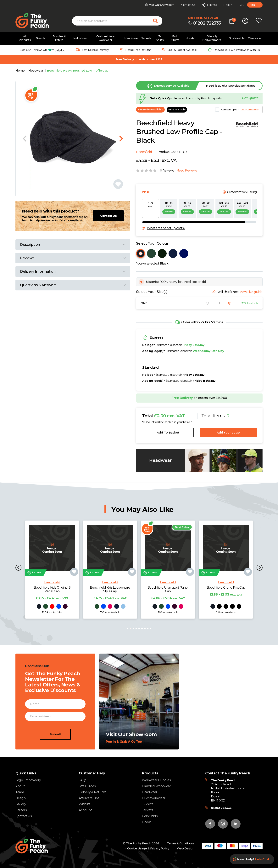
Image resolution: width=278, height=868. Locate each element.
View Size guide (251, 292)
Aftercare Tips (89, 798)
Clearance (254, 38)
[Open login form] (245, 21)
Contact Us (108, 216)
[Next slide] (121, 139)
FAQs (83, 780)
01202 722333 (221, 808)
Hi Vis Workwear (154, 798)
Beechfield (144, 152)
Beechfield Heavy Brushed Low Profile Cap (78, 70)
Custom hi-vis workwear (105, 38)
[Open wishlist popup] (259, 21)
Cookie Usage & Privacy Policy (148, 848)
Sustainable (237, 38)
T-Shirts (160, 38)
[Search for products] (158, 21)
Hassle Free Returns (138, 50)
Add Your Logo (228, 432)
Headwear (131, 38)
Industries (80, 38)
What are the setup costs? (166, 228)
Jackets (146, 38)
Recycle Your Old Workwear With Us (237, 50)
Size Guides (87, 786)
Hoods (190, 38)
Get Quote (250, 98)
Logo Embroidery (28, 780)
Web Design (186, 848)
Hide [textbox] (252, 5)
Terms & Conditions (181, 843)
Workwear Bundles (156, 780)
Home (20, 70)
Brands (40, 38)
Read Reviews (187, 171)
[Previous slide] (25, 139)
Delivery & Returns (92, 792)
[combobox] (255, 5)
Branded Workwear (156, 786)
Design (20, 798)
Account (85, 810)
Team (20, 792)
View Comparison (250, 110)
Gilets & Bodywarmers (212, 38)
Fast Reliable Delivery (95, 50)
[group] (41, 50)
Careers (21, 810)
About (20, 786)
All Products (25, 38)
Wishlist (85, 804)
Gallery (21, 804)
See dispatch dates (242, 86)
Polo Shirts (175, 38)
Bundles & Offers (59, 38)
